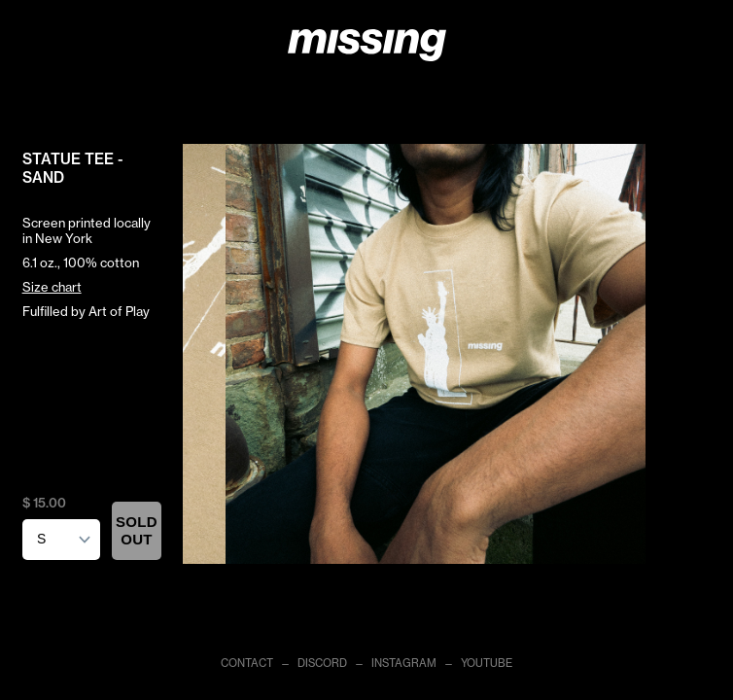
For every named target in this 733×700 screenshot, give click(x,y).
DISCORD (322, 663)
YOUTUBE (487, 663)
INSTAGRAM (404, 663)
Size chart (52, 287)
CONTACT (247, 663)
